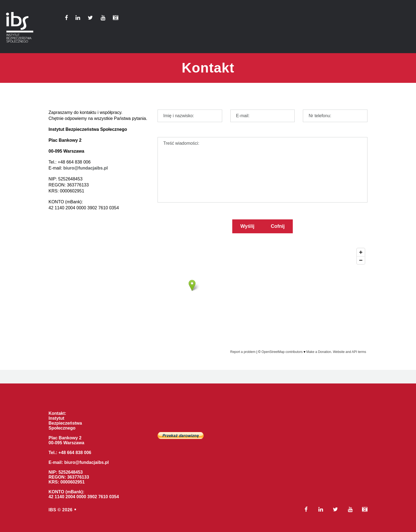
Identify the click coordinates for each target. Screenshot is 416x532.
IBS (52, 510)
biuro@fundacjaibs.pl (85, 168)
